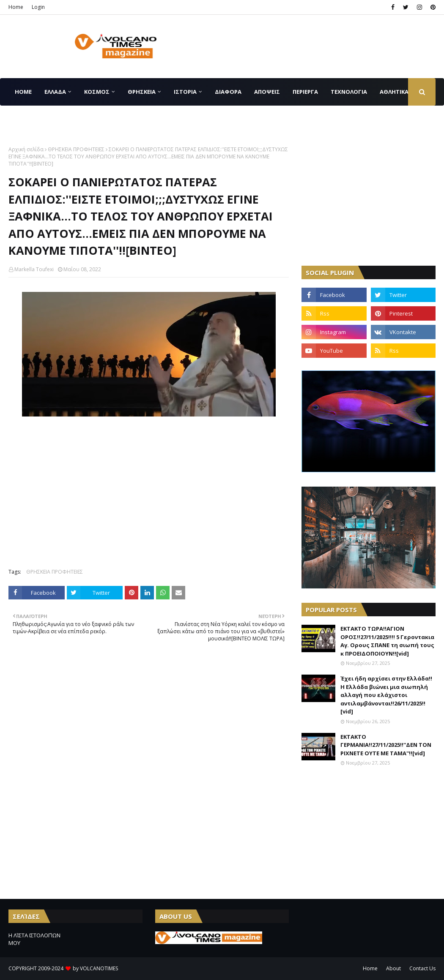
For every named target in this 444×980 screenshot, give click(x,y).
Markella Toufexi (34, 269)
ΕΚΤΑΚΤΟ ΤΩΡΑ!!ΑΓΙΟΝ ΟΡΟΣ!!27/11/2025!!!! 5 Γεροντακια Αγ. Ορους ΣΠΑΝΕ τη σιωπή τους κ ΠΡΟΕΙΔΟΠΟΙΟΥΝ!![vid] (387, 641)
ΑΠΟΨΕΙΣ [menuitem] (267, 92)
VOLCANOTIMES (99, 968)
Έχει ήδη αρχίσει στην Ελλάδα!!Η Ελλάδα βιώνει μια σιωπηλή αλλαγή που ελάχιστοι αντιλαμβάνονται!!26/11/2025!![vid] (386, 695)
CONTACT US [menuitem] (33, 119)
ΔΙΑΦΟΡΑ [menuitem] (228, 92)
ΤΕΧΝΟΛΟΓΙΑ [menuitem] (349, 92)
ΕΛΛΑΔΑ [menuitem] (55, 92)
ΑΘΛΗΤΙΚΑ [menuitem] (394, 92)
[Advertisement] (365, 199)
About (393, 968)
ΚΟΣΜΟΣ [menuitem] (97, 92)
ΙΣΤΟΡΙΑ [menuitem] (185, 92)
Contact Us (422, 968)
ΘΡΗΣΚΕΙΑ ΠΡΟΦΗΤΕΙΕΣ (76, 149)
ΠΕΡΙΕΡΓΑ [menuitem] (305, 92)
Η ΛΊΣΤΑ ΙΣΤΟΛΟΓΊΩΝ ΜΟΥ (34, 939)
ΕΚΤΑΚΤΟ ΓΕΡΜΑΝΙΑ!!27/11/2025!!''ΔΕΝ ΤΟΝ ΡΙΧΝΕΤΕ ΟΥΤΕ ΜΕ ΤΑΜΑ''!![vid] (386, 745)
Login (38, 7)
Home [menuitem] (23, 92)
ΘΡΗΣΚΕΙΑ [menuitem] (142, 92)
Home (16, 7)
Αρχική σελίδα (26, 149)
